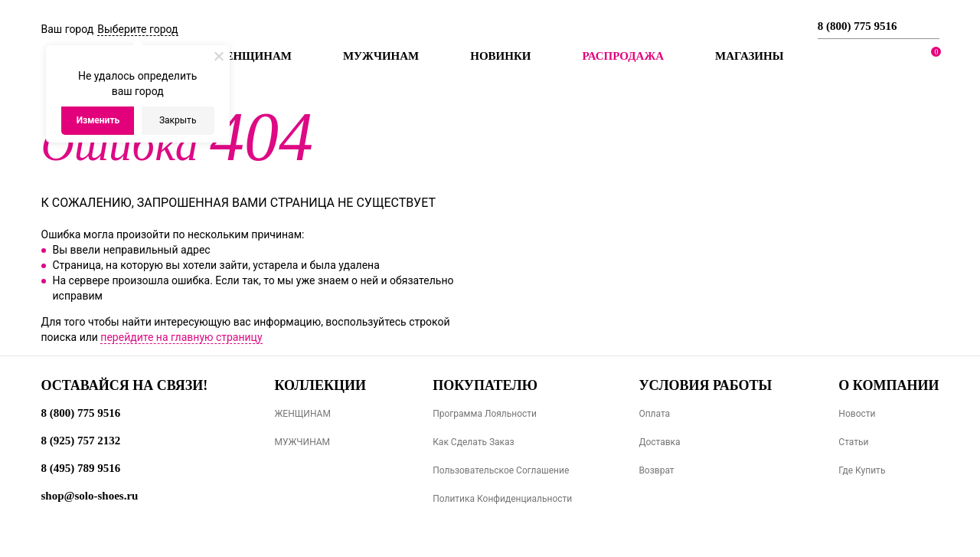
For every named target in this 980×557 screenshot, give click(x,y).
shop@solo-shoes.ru (90, 496)
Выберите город (137, 29)
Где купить (862, 470)
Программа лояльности (485, 414)
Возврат (656, 470)
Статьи (853, 442)
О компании (889, 385)
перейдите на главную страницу (181, 337)
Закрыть (178, 120)
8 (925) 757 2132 (81, 441)
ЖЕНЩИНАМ (302, 414)
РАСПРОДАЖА (623, 56)
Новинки (500, 56)
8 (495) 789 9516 (81, 468)
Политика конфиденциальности (502, 499)
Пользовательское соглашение (501, 470)
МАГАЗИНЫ (749, 56)
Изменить (98, 120)
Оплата (654, 414)
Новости (857, 414)
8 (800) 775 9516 (857, 26)
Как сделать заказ (474, 442)
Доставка (659, 442)
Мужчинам (381, 56)
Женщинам (253, 56)
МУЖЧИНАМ (302, 442)
